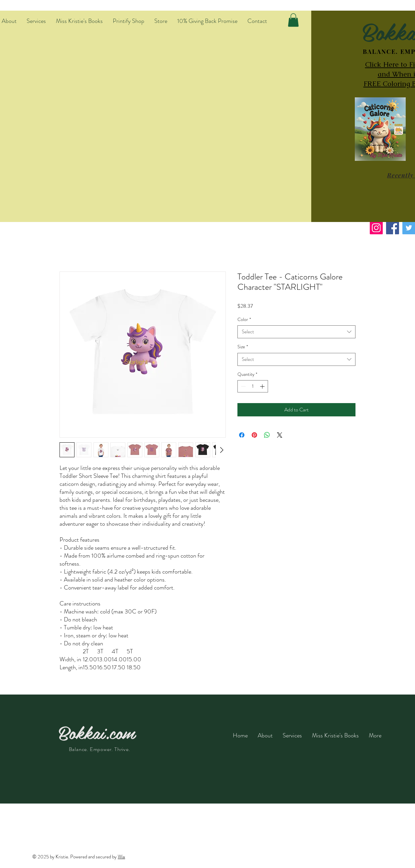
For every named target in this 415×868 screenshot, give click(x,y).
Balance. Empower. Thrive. (100, 749)
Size (243, 347)
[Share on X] (280, 435)
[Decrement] (243, 386)
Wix (121, 857)
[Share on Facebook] (242, 435)
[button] (293, 20)
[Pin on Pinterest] (254, 435)
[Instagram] (376, 228)
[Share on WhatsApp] (267, 435)
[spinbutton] (253, 386)
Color (244, 320)
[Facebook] (393, 228)
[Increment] (263, 386)
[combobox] (296, 332)
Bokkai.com (97, 732)
